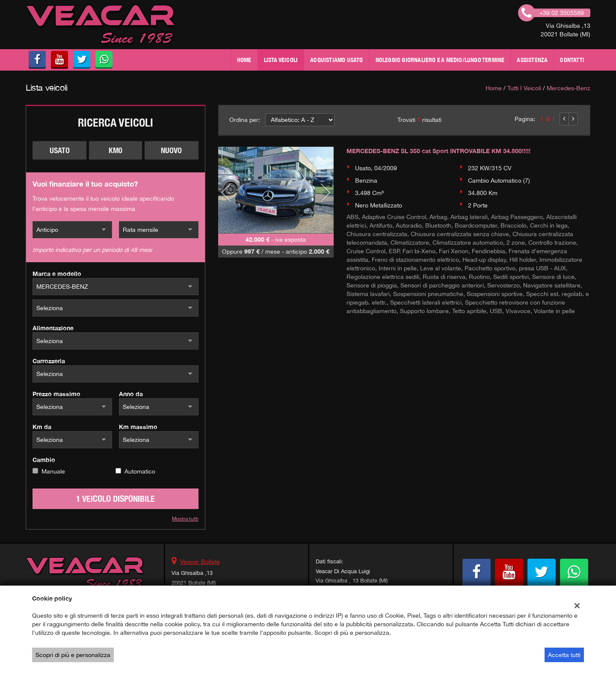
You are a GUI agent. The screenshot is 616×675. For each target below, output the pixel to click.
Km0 (115, 150)
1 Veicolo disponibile (115, 499)
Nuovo (171, 150)
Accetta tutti (564, 655)
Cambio (44, 460)
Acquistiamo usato (336, 60)
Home (244, 60)
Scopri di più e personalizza (73, 655)
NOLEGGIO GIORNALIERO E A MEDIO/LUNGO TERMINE (440, 60)
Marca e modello (57, 274)
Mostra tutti (185, 519)
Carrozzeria (49, 361)
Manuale (53, 471)
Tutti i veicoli (524, 88)
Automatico (140, 471)
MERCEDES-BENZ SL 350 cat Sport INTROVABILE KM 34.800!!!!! (438, 151)
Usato (60, 150)
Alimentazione (53, 328)
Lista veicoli (281, 60)
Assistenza (532, 60)
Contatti (572, 60)
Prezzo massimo (56, 394)
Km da (42, 427)
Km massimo (138, 427)
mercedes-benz (569, 88)
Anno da (131, 394)
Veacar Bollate (200, 562)
